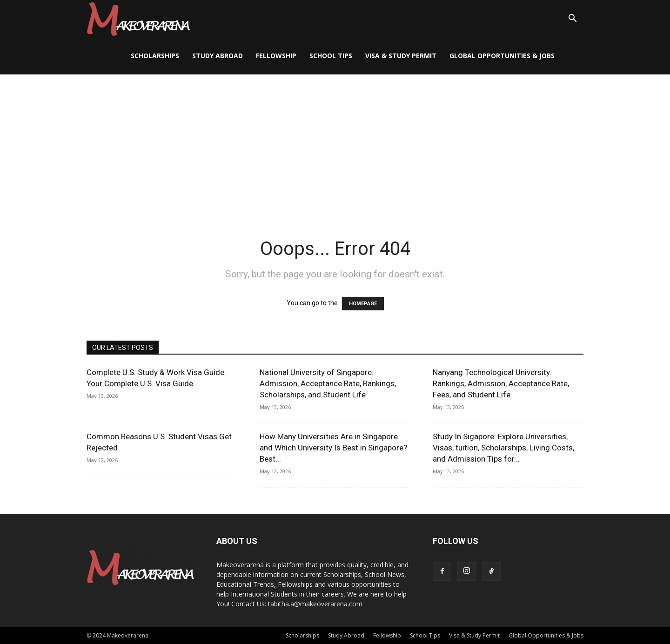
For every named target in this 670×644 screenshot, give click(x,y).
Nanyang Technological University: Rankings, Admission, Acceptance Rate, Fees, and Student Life (501, 383)
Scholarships (155, 56)
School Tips (331, 56)
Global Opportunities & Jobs (502, 56)
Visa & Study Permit (401, 56)
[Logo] (138, 19)
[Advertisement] (335, 144)
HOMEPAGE (363, 304)
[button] (572, 19)
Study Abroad (218, 56)
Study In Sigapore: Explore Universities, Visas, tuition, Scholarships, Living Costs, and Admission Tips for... (503, 448)
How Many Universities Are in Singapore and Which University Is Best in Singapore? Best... (333, 448)
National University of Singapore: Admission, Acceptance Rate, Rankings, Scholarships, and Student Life (328, 383)
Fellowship (276, 56)
